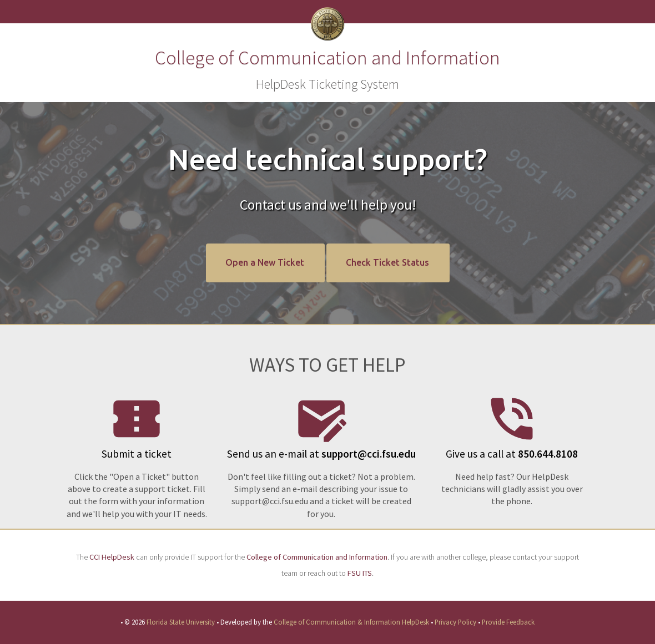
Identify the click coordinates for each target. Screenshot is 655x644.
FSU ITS (360, 573)
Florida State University (181, 622)
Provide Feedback (508, 622)
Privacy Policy (455, 622)
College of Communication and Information (317, 557)
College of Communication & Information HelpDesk (351, 622)
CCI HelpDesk (112, 557)
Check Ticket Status (387, 262)
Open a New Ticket (265, 262)
